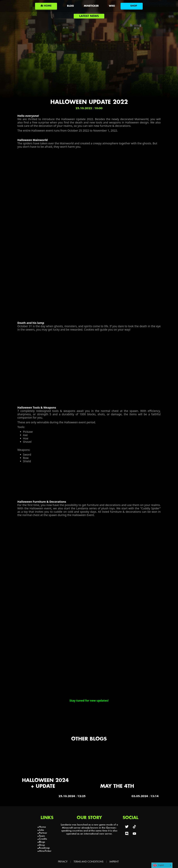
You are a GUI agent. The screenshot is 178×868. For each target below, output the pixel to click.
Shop (42, 845)
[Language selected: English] (162, 865)
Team (42, 836)
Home (42, 827)
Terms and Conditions (88, 862)
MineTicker (45, 851)
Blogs (42, 842)
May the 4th (117, 786)
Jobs (41, 830)
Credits (43, 839)
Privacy (63, 862)
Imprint (114, 862)
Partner (43, 833)
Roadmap (44, 848)
